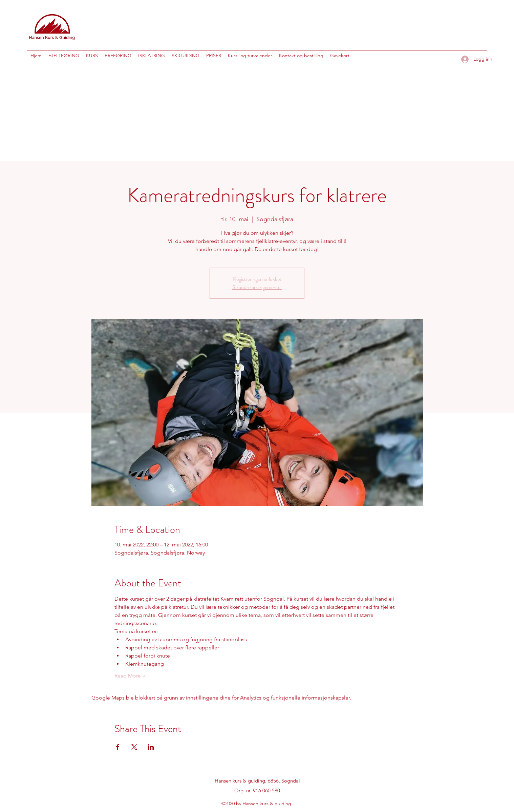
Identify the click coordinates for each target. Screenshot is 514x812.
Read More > (130, 676)
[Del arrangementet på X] (134, 747)
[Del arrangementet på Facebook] (118, 747)
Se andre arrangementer (257, 287)
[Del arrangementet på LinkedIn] (151, 747)
